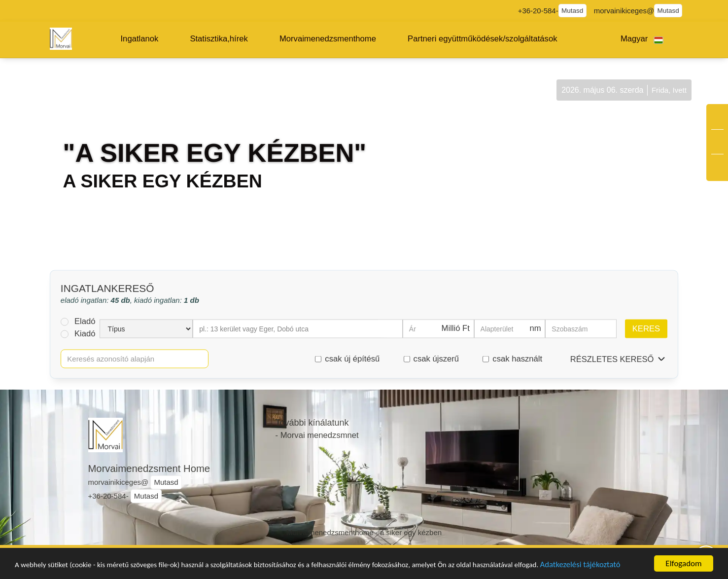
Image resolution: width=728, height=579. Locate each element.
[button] (140, 39)
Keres (646, 328)
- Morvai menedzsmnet (317, 435)
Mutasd (572, 11)
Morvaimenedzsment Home (149, 469)
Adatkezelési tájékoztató (60, 567)
